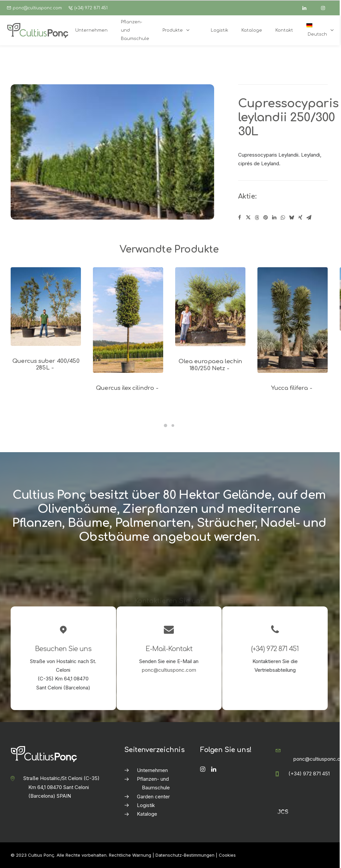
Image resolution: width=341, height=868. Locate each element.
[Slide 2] (173, 426)
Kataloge (147, 814)
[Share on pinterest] (266, 218)
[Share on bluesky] (292, 218)
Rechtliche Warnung (130, 855)
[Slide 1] (166, 426)
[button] (46, 306)
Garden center (153, 797)
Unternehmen (152, 770)
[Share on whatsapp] (283, 218)
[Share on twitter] (248, 218)
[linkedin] (307, 8)
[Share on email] (309, 218)
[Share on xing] (300, 218)
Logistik (146, 805)
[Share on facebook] (240, 218)
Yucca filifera (293, 388)
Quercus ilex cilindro (128, 388)
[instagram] (326, 8)
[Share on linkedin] (274, 218)
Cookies (227, 855)
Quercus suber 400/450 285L (46, 364)
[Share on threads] (257, 218)
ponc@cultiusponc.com (37, 8)
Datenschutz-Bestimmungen (185, 855)
